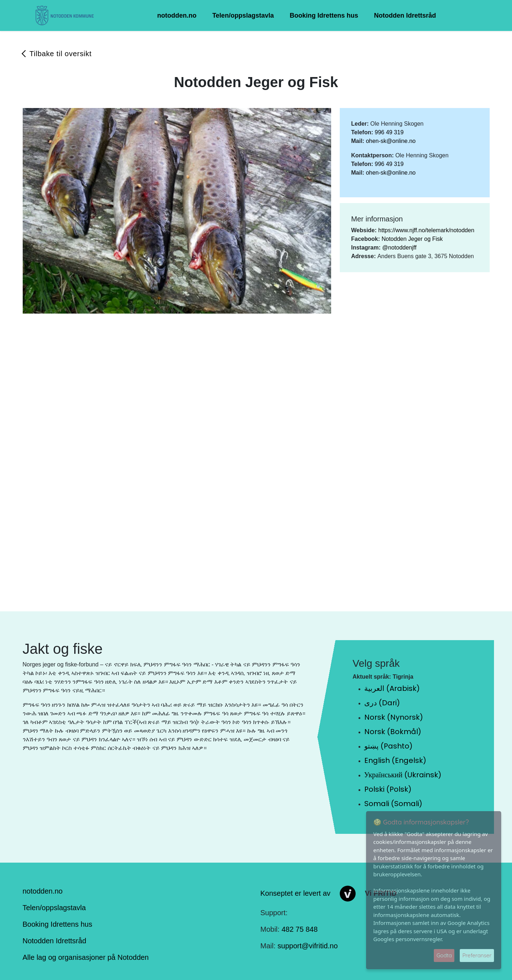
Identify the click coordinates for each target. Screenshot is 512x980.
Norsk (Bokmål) (393, 732)
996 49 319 (389, 132)
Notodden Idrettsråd (405, 15)
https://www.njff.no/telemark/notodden (426, 230)
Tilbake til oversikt (61, 54)
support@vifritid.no (308, 946)
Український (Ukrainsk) (403, 775)
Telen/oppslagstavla (243, 15)
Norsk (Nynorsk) (394, 717)
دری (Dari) (382, 703)
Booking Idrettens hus (324, 15)
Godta (444, 955)
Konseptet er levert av (296, 893)
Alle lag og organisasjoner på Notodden (86, 957)
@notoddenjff (399, 248)
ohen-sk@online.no (391, 141)
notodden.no (177, 15)
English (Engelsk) (395, 760)
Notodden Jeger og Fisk (412, 239)
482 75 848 (299, 929)
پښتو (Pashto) (388, 746)
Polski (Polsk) (388, 789)
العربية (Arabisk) (392, 688)
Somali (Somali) (393, 804)
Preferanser (477, 955)
